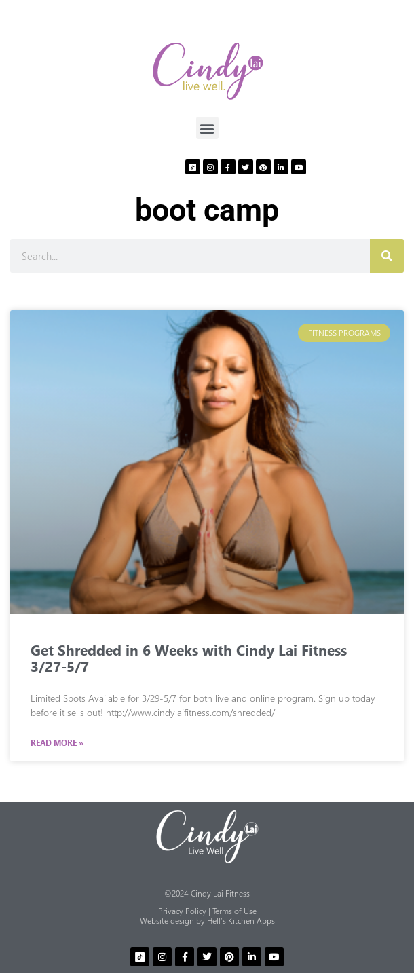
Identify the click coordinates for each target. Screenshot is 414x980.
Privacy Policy (182, 911)
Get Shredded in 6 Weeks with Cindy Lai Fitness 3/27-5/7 (189, 658)
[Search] (387, 256)
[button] (207, 128)
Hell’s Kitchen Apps (241, 921)
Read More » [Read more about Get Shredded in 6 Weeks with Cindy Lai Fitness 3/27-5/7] (57, 743)
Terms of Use (234, 911)
